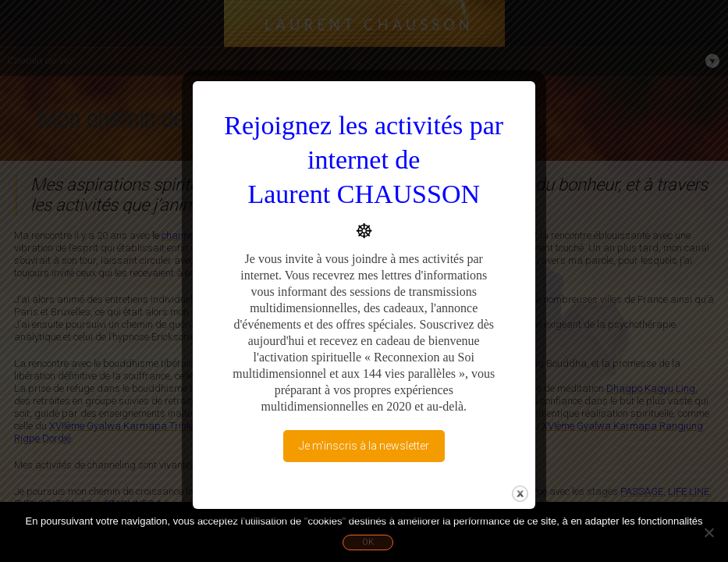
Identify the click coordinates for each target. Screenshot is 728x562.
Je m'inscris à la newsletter (364, 446)
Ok (368, 542)
